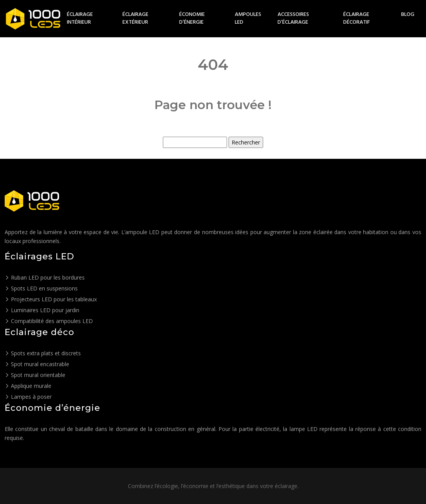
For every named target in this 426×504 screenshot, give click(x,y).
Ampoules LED (248, 19)
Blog (408, 15)
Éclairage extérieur (135, 19)
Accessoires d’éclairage (293, 19)
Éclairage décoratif (357, 19)
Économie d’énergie (192, 19)
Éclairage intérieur (80, 19)
